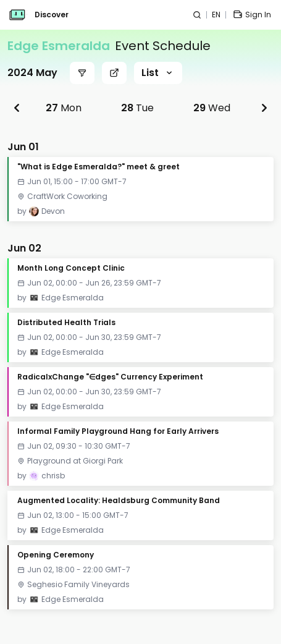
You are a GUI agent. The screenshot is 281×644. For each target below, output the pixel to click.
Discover (52, 15)
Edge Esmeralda (59, 46)
